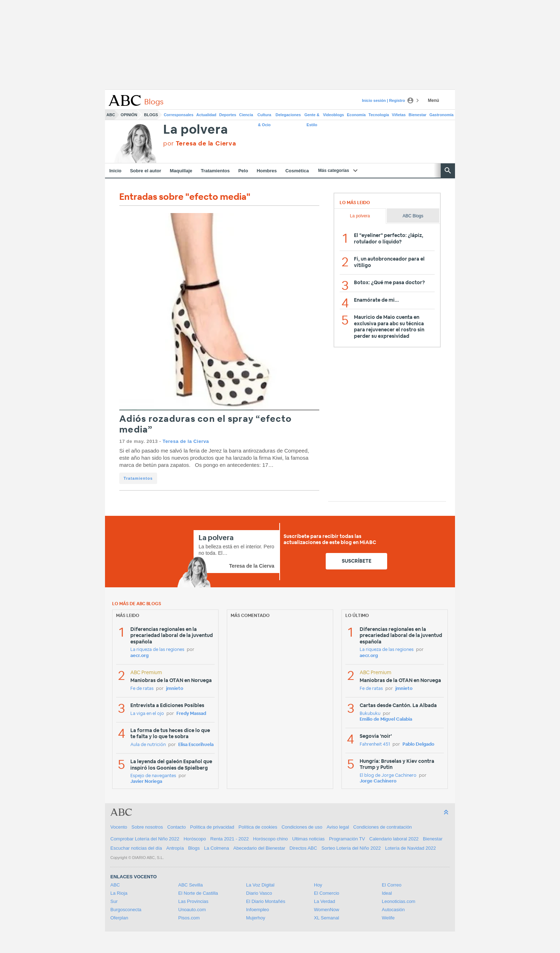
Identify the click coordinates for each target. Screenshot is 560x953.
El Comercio (327, 893)
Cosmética (297, 171)
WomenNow (327, 910)
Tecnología (379, 115)
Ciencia (246, 115)
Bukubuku (370, 714)
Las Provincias (193, 901)
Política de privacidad (212, 827)
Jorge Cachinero (378, 781)
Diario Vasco (259, 893)
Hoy (318, 885)
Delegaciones (288, 115)
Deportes (228, 115)
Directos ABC (303, 848)
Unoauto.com (192, 910)
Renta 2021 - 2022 (230, 839)
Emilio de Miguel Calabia (386, 719)
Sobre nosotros (147, 827)
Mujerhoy (256, 918)
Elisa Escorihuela (196, 745)
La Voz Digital (260, 885)
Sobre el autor (146, 171)
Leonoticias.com (399, 901)
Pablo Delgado (418, 744)
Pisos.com (189, 918)
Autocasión (393, 910)
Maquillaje (181, 171)
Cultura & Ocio (264, 116)
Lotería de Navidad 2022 (410, 848)
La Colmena (216, 848)
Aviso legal (338, 827)
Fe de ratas (142, 689)
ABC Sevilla (191, 885)
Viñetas (399, 115)
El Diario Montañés (266, 901)
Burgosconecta (126, 910)
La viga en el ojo (147, 714)
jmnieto (175, 689)
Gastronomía (441, 115)
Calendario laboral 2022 (394, 839)
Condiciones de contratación (382, 827)
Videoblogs (333, 115)
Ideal (387, 893)
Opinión (129, 115)
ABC (111, 115)
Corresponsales (178, 115)
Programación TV (347, 839)
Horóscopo (195, 839)
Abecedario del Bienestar (259, 848)
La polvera (196, 130)
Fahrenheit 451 (375, 744)
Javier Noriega (146, 782)
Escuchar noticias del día (136, 848)
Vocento (119, 827)
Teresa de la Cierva (186, 441)
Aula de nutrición (148, 745)
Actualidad (206, 115)
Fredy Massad (191, 714)
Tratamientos (215, 171)
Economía (356, 115)
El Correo (392, 885)
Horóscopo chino (271, 839)
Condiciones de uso (302, 827)
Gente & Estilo (312, 116)
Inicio (115, 171)
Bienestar (417, 115)
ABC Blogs (413, 216)
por (200, 144)
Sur (114, 901)
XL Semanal (326, 918)
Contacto (176, 827)
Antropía (175, 848)
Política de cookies (258, 827)
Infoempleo (257, 910)
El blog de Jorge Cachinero (388, 776)
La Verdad (324, 901)
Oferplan (119, 918)
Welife (388, 918)
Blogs (151, 115)
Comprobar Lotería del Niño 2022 (145, 839)
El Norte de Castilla (198, 893)
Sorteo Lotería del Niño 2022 (351, 848)
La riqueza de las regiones (157, 650)
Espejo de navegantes (153, 776)
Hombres (267, 171)
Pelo (243, 171)
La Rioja (119, 893)
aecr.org (139, 656)
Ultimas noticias (308, 839)
